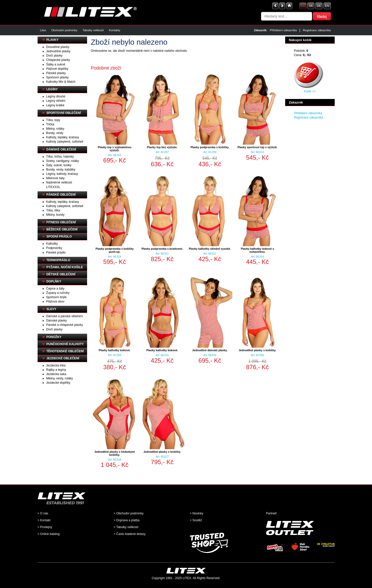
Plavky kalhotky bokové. (115, 350)
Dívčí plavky (54, 56)
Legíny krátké (55, 105)
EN (327, 6)
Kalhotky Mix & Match (61, 82)
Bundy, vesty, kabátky (61, 170)
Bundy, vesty (55, 133)
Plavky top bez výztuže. (162, 147)
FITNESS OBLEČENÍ (61, 222)
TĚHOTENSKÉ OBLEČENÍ (65, 351)
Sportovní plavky (58, 77)
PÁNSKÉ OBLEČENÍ (61, 195)
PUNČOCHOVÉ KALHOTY (65, 344)
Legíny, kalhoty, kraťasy (62, 174)
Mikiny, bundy (55, 215)
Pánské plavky (56, 73)
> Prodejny (45, 527)
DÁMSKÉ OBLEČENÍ (61, 149)
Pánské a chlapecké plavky (65, 325)
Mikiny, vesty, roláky (60, 378)
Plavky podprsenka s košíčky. (210, 147)
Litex (43, 30)
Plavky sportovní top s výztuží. (257, 147)
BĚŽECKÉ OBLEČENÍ (62, 229)
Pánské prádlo (56, 253)
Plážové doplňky (57, 69)
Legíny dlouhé (56, 96)
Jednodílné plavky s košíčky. (257, 350)
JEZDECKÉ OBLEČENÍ (63, 358)
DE (319, 6)
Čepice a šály (55, 289)
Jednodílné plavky (58, 51)
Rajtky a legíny (56, 370)
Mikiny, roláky (55, 129)
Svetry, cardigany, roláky (63, 161)
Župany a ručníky (58, 293)
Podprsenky (54, 248)
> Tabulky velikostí (126, 527)
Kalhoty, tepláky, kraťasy (63, 137)
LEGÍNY (52, 89)
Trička (50, 124)
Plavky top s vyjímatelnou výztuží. (115, 149)
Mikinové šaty (55, 178)
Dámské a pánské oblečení (65, 316)
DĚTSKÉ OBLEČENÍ (61, 274)
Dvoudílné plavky (58, 47)
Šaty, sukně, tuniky (59, 165)
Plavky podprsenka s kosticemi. (162, 249)
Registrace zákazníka (317, 30)
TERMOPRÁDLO (58, 260)
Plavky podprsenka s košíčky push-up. (115, 250)
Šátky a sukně (56, 64)
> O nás (43, 513)
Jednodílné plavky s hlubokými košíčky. (115, 453)
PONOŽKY (54, 337)
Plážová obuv (55, 301)
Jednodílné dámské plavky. (210, 350)
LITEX (187, 578)
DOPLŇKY (54, 281)
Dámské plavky (56, 321)
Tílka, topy (53, 120)
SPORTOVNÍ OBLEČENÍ (64, 113)
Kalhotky (52, 244)
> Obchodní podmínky (129, 513)
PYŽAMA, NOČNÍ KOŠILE (65, 267)
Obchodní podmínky (64, 30)
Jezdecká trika (56, 365)
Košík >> (310, 91)
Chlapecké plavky (58, 60)
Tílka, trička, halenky (60, 157)
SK (311, 6)
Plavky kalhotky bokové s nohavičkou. (257, 250)
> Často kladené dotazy (130, 534)
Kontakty (115, 30)
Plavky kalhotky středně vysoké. (210, 249)
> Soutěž (196, 520)
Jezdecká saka (56, 374)
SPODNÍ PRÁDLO (59, 237)
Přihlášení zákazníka (283, 30)
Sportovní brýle (56, 297)
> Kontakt (44, 520)
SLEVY (51, 309)
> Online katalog (49, 534)
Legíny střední (56, 101)
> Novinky (197, 513)
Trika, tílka (53, 210)
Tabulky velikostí (93, 30)
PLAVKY (53, 40)
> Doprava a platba (127, 520)
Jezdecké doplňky (58, 383)
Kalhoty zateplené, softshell (65, 142)
